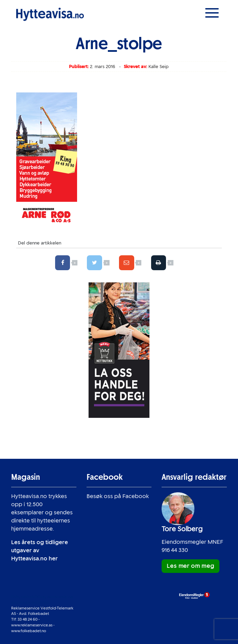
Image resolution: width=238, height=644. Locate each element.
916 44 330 (175, 550)
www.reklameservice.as (32, 625)
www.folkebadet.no (29, 631)
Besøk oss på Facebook (118, 496)
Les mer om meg (190, 566)
